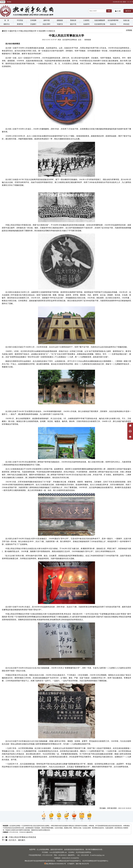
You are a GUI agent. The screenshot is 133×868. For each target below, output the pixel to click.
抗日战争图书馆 (113, 20)
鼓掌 (51, 819)
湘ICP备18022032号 (82, 864)
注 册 (119, 11)
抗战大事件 (47, 24)
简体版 (3, 2)
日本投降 (33, 20)
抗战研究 (86, 24)
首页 (5, 31)
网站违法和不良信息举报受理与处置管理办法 (40, 861)
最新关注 (7, 24)
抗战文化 (113, 24)
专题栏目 (60, 24)
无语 (59, 819)
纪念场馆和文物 (100, 24)
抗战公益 (126, 20)
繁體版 (9, 2)
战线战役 (60, 20)
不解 (66, 819)
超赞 (44, 819)
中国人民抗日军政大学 (28, 31)
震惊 (74, 819)
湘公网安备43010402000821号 (55, 864)
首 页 (7, 20)
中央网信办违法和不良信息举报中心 (69, 861)
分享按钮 (129, 30)
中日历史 (20, 20)
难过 (89, 819)
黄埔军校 (20, 24)
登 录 (129, 11)
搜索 (109, 11)
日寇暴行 (33, 24)
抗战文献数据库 (100, 20)
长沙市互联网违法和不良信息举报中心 (95, 861)
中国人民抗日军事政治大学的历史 (23, 837)
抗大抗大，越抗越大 (17, 840)
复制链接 (88, 40)
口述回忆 (86, 20)
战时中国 (47, 20)
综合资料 (42, 31)
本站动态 (126, 24)
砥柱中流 (73, 24)
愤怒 (82, 819)
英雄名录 (73, 20)
